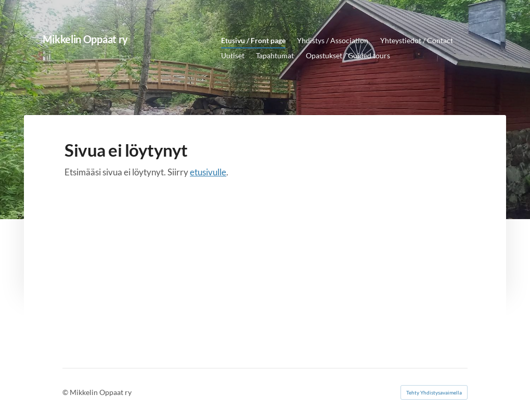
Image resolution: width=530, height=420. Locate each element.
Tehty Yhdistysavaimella (434, 392)
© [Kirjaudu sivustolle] (66, 392)
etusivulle (208, 172)
